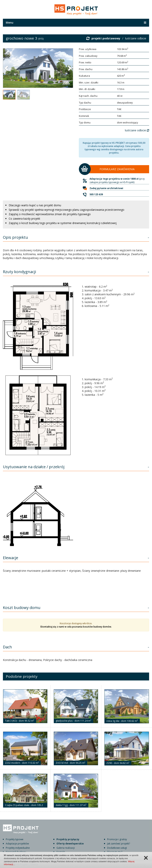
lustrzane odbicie (136, 38)
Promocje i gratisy (117, 839)
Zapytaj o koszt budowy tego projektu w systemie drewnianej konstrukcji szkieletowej (63, 223)
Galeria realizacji (66, 848)
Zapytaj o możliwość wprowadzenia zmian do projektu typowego (50, 214)
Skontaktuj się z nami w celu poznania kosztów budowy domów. (76, 627)
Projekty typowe (15, 839)
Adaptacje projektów (17, 844)
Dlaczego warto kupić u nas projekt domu (35, 205)
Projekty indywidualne (18, 848)
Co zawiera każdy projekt (24, 219)
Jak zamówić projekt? (119, 844)
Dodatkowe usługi (117, 848)
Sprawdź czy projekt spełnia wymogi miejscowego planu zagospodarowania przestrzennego (67, 210)
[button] (7, 68)
